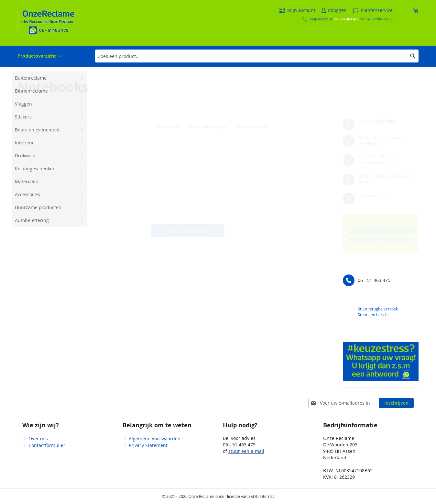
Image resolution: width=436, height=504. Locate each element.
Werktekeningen (207, 127)
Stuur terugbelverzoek (378, 309)
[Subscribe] (396, 403)
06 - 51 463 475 (347, 19)
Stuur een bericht (373, 315)
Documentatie (250, 127)
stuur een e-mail (246, 451)
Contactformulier (47, 445)
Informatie (167, 127)
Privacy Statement (148, 445)
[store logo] (48, 22)
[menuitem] (40, 56)
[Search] (413, 56)
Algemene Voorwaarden (155, 438)
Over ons (38, 438)
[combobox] (257, 56)
